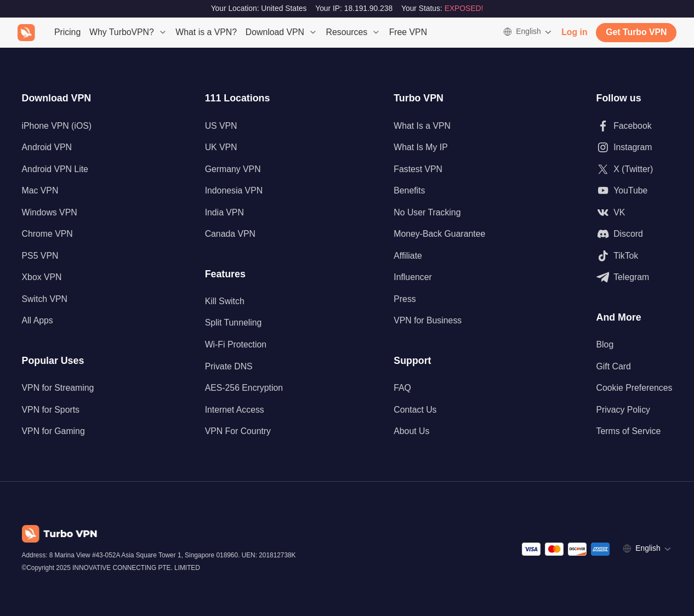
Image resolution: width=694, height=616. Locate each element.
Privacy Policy (623, 410)
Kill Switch (225, 301)
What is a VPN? (206, 32)
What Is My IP (420, 147)
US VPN (221, 126)
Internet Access (235, 410)
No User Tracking (427, 212)
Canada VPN (230, 234)
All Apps (38, 320)
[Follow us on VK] (635, 213)
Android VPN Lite (55, 169)
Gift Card (614, 366)
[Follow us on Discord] (635, 234)
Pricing (67, 32)
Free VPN (408, 32)
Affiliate (408, 256)
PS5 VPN (40, 256)
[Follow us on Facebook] (635, 126)
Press (405, 299)
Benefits (409, 190)
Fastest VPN (418, 169)
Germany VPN (233, 169)
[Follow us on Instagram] (635, 147)
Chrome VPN (47, 234)
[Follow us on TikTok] (635, 256)
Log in (574, 32)
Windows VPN (50, 212)
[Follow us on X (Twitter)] (635, 169)
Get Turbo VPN (636, 32)
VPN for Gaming (53, 431)
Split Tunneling (234, 323)
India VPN (224, 212)
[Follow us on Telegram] (635, 277)
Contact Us (415, 410)
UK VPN (221, 147)
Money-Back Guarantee (439, 234)
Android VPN (47, 147)
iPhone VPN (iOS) (57, 126)
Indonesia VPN (234, 190)
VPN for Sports (51, 410)
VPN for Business (428, 320)
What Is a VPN (422, 126)
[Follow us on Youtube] (635, 191)
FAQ (402, 388)
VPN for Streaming (58, 388)
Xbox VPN (42, 277)
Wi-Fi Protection (236, 344)
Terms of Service (629, 431)
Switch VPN (45, 299)
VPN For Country (238, 431)
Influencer (413, 277)
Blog (605, 344)
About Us (411, 431)
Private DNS (229, 366)
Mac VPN (40, 190)
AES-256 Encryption (244, 388)
